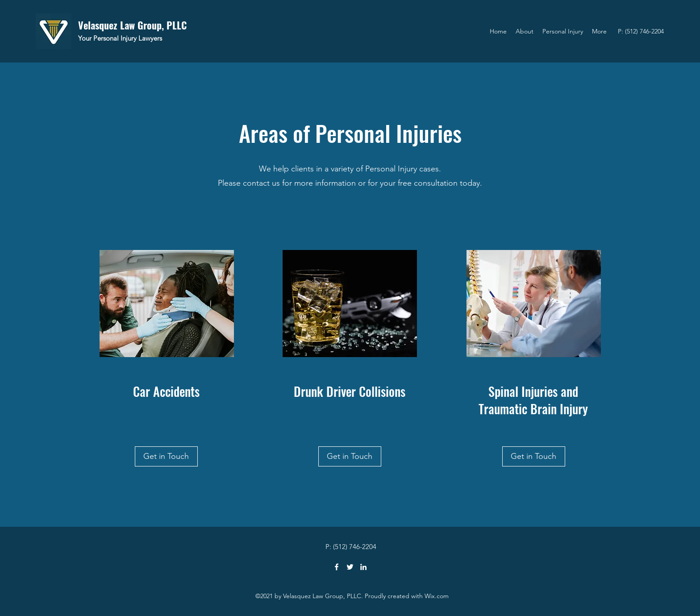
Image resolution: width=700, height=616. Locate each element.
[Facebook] (337, 567)
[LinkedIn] (363, 567)
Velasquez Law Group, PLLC (132, 25)
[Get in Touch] (166, 456)
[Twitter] (350, 567)
